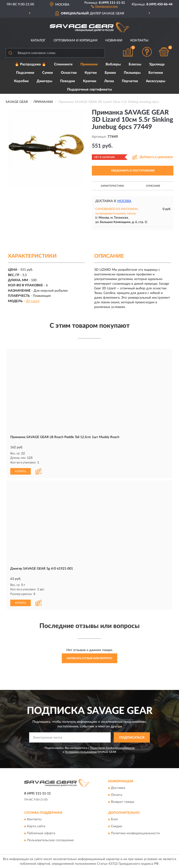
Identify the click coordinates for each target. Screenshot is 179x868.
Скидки (117, 826)
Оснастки (69, 73)
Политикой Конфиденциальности (112, 747)
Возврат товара (123, 801)
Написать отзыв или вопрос (89, 658)
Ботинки (156, 73)
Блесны (135, 64)
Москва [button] (124, 201)
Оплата (117, 794)
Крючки (90, 81)
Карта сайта (36, 826)
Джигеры (44, 81)
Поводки (68, 81)
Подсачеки (25, 73)
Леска (109, 81)
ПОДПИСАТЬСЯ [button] (132, 737)
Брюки (110, 73)
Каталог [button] (38, 41)
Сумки (48, 73)
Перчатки (130, 81)
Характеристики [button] (112, 186)
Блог (115, 819)
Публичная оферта (41, 833)
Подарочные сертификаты (89, 90)
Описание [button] (153, 186)
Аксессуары (156, 81)
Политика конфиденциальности (135, 833)
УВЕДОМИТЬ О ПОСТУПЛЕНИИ (133, 171)
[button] (105, 6)
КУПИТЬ (21, 471)
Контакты (139, 41)
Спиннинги (63, 64)
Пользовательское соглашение (50, 840)
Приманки (89, 64)
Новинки (114, 41)
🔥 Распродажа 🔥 (30, 64)
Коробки (21, 81)
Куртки (91, 73)
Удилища (157, 64)
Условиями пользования (81, 751)
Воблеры (113, 64)
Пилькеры (132, 73)
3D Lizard (33, 301)
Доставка (118, 787)
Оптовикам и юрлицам (76, 41)
